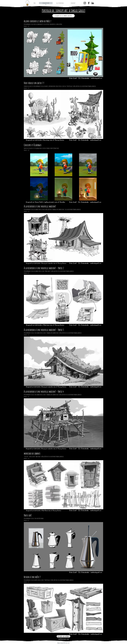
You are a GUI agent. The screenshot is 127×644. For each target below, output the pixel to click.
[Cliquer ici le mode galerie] (63, 16)
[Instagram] (85, 3)
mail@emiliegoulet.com (64, 639)
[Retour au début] (63, 636)
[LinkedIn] (93, 3)
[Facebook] (89, 3)
